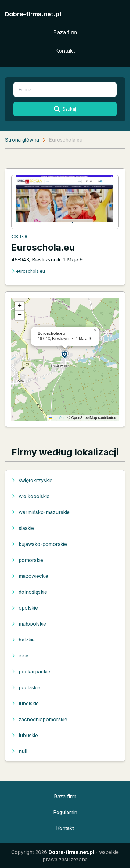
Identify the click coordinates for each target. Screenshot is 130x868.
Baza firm (65, 32)
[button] (65, 354)
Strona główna (22, 140)
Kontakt (65, 51)
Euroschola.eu (43, 247)
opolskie (19, 236)
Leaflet (57, 418)
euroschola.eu (28, 271)
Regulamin (65, 812)
